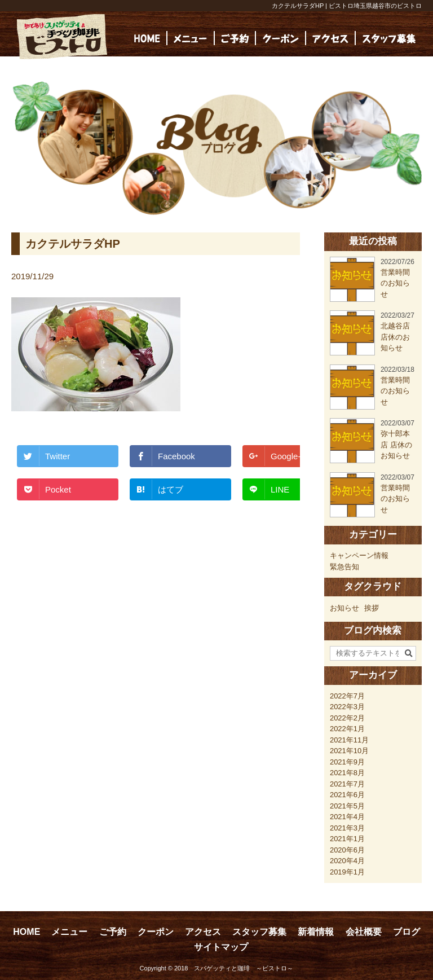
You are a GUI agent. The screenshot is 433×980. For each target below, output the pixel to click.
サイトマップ (221, 947)
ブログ (407, 932)
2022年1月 (347, 729)
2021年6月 (347, 795)
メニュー (69, 932)
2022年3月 (347, 707)
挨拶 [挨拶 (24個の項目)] (372, 608)
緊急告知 (344, 567)
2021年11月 (349, 740)
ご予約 (113, 932)
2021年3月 (347, 828)
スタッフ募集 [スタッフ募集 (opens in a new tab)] (259, 932)
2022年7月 (347, 696)
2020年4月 (347, 861)
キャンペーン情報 (359, 555)
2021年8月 (347, 773)
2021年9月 (347, 762)
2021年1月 (347, 839)
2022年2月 (347, 718)
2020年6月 (347, 850)
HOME (26, 932)
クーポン (156, 932)
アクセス (203, 932)
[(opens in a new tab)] (389, 38)
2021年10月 (349, 751)
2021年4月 (347, 817)
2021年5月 (347, 806)
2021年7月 (347, 784)
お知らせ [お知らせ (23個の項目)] (344, 608)
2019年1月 (347, 872)
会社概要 (364, 932)
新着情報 (316, 932)
